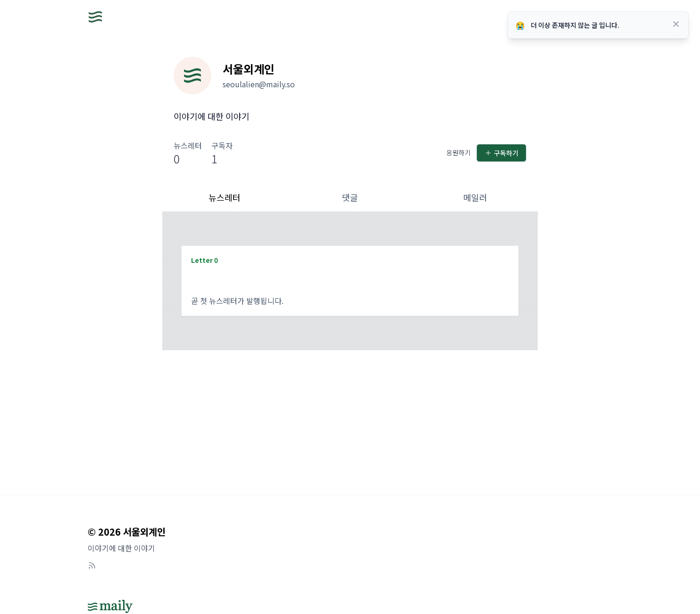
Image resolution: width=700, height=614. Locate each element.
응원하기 (458, 152)
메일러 (475, 197)
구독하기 (501, 153)
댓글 (350, 197)
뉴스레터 (225, 197)
